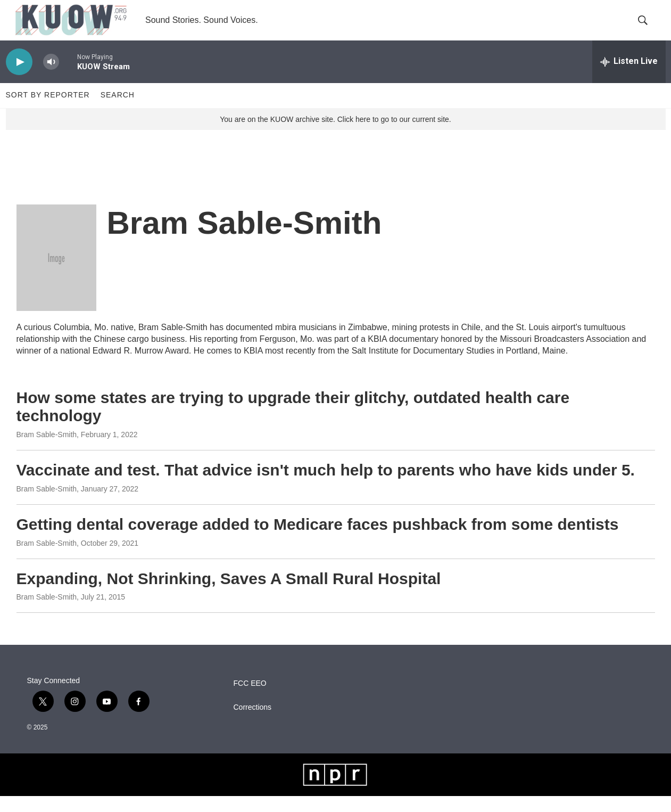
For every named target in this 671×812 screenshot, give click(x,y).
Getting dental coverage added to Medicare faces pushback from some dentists (318, 540)
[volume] (51, 77)
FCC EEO (250, 699)
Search (118, 111)
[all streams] (629, 77)
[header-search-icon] (649, 28)
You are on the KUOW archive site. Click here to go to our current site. (335, 135)
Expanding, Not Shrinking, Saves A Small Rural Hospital (229, 594)
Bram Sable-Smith (47, 450)
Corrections (253, 723)
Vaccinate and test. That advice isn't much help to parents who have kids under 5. (326, 486)
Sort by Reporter (48, 111)
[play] (19, 77)
